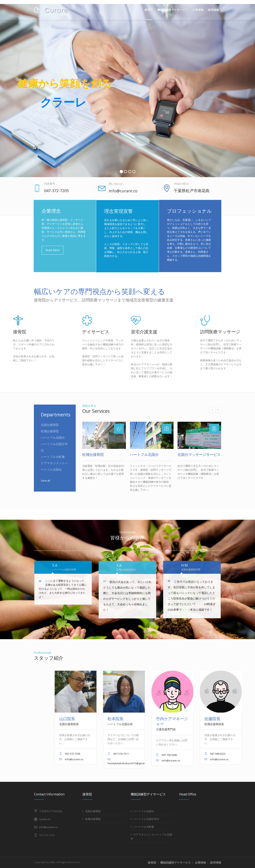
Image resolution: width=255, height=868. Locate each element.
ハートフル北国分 (53, 441)
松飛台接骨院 (50, 435)
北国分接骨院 (50, 429)
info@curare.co (48, 827)
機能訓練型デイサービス (176, 863)
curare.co (45, 819)
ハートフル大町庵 (53, 460)
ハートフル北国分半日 (146, 819)
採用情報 (216, 863)
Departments (56, 418)
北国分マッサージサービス (199, 454)
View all (45, 484)
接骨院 (152, 863)
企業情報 (200, 863)
